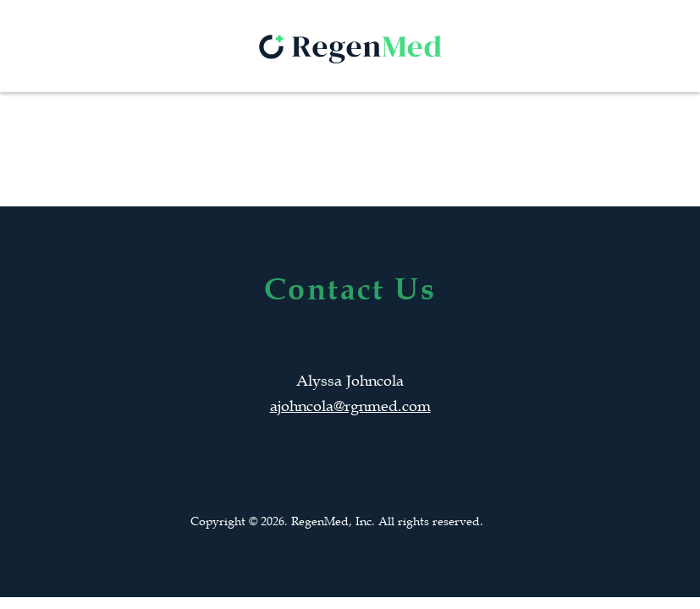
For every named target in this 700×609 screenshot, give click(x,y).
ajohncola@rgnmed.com (350, 406)
